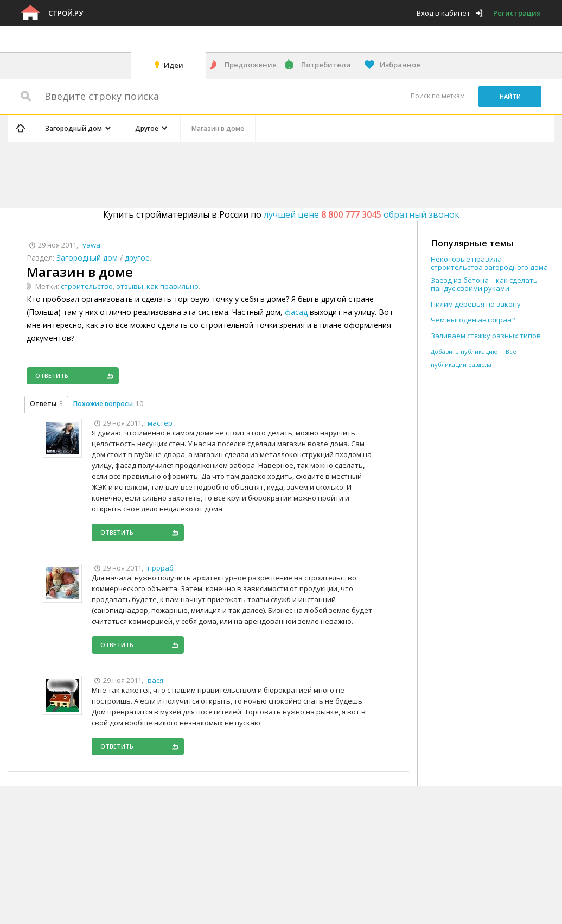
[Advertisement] (213, 173)
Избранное (400, 65)
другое (137, 258)
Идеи (174, 65)
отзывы (130, 286)
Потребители (326, 65)
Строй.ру (66, 13)
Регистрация (517, 13)
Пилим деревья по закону (476, 304)
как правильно (173, 286)
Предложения (251, 65)
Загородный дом (87, 258)
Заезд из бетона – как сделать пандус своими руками (484, 284)
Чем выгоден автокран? (473, 320)
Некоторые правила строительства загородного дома (489, 263)
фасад (296, 312)
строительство (87, 286)
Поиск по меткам (438, 96)
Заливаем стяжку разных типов (486, 336)
